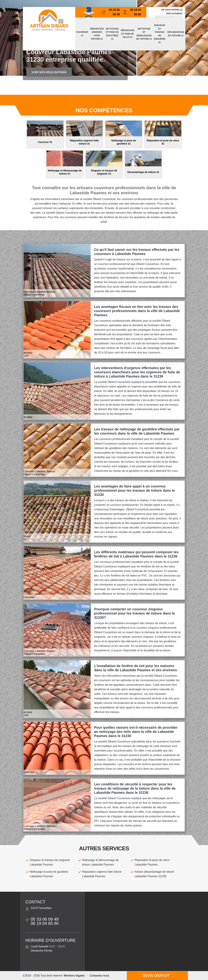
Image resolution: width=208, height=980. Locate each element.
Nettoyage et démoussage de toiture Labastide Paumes (101, 862)
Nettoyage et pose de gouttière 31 (112, 34)
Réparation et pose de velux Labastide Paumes (152, 862)
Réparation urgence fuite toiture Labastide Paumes (102, 874)
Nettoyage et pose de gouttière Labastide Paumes (49, 874)
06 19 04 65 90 (132, 12)
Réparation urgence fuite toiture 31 (97, 34)
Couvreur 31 (82, 34)
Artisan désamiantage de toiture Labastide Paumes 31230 (154, 874)
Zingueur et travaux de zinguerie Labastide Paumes (50, 862)
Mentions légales (74, 976)
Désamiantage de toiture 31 (176, 34)
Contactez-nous (99, 976)
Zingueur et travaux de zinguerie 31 (160, 34)
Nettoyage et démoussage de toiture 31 (144, 34)
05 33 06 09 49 (111, 12)
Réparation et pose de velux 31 (127, 34)
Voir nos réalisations (49, 72)
